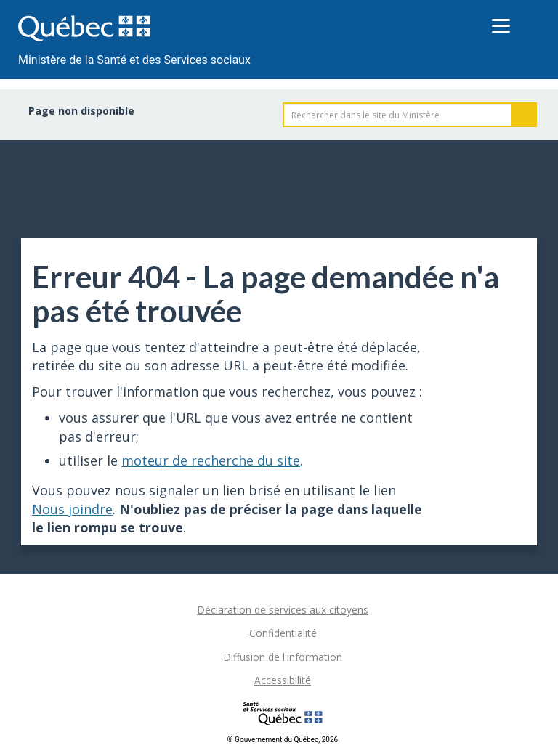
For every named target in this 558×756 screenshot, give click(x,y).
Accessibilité (283, 680)
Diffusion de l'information (283, 657)
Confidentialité (283, 633)
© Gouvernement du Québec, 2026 (283, 740)
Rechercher (525, 115)
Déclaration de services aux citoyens (283, 610)
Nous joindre (72, 509)
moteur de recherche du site (211, 460)
